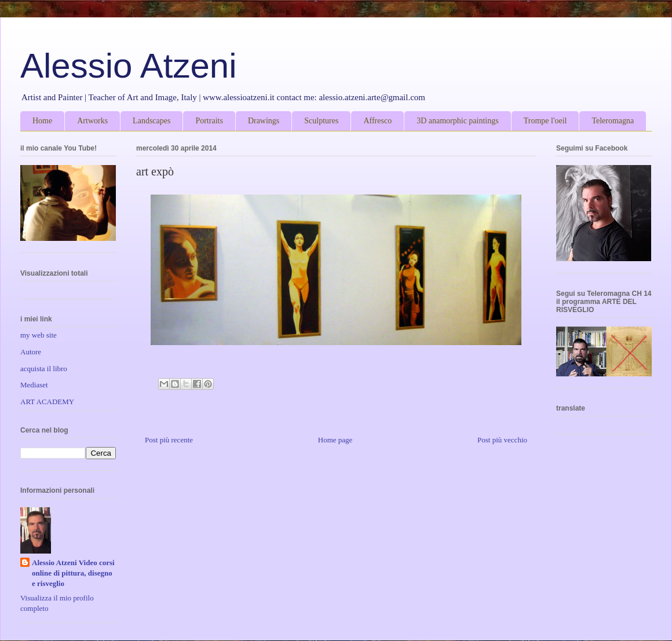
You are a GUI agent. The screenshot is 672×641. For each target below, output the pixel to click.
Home (42, 121)
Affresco (377, 121)
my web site (39, 335)
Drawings (264, 121)
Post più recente (169, 440)
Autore (31, 352)
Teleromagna (613, 121)
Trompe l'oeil (545, 121)
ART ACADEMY (47, 402)
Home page (335, 440)
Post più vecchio (502, 440)
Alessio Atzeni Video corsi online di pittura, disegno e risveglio (73, 573)
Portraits (209, 121)
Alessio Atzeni (129, 66)
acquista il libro (44, 369)
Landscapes (151, 121)
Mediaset (34, 385)
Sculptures (321, 121)
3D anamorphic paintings (458, 121)
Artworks (92, 121)
